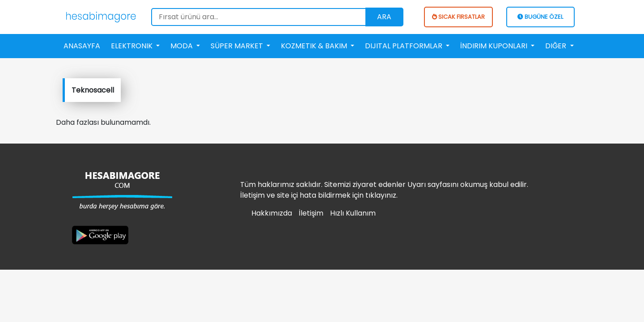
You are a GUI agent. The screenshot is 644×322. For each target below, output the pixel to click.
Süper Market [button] (238, 46)
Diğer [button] (557, 46)
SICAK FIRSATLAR (458, 17)
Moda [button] (182, 46)
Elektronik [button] (133, 46)
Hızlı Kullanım (353, 213)
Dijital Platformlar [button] (405, 46)
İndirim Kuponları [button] (495, 46)
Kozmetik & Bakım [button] (315, 46)
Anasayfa (82, 46)
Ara (384, 17)
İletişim (311, 213)
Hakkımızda (272, 213)
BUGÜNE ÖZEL (540, 17)
